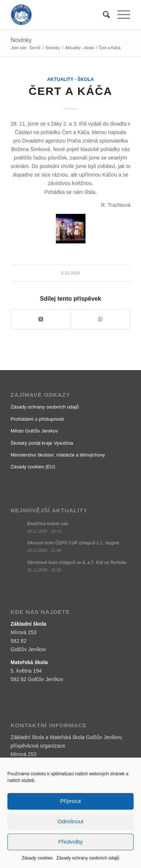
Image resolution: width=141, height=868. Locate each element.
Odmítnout (70, 821)
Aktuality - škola (70, 79)
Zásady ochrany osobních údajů (88, 858)
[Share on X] (41, 319)
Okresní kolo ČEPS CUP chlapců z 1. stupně (73, 543)
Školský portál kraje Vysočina (42, 443)
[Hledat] (103, 15)
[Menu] (120, 15)
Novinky (21, 40)
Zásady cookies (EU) (33, 467)
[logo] (59, 15)
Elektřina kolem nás (48, 524)
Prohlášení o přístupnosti (37, 419)
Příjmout (71, 801)
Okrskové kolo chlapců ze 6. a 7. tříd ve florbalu (77, 563)
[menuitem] (103, 15)
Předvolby (70, 842)
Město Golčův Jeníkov (34, 431)
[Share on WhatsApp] (101, 319)
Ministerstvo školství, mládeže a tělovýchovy (58, 455)
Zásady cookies (37, 858)
